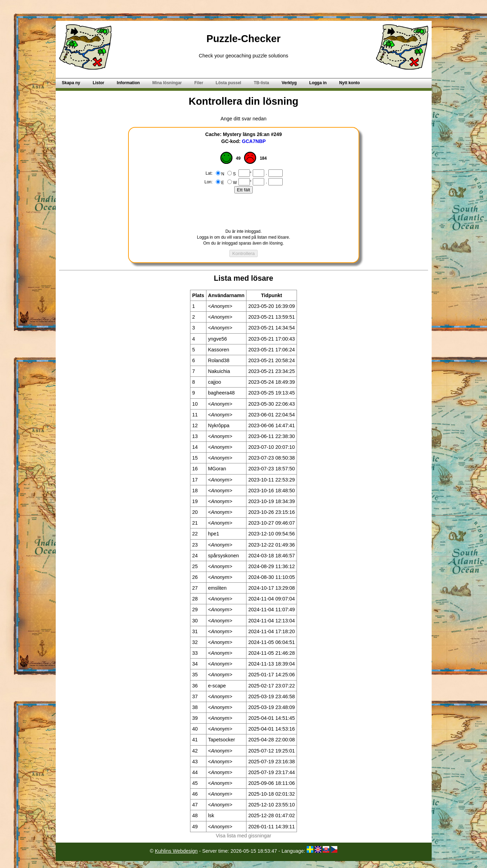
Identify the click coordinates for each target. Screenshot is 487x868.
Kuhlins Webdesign (176, 851)
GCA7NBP (254, 141)
